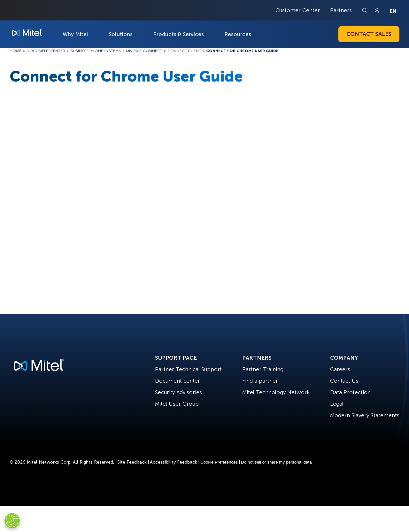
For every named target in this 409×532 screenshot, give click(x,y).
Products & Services (178, 34)
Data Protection (350, 392)
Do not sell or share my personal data (276, 462)
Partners (341, 10)
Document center (177, 381)
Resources (238, 34)
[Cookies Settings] (12, 521)
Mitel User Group (177, 404)
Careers (340, 369)
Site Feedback (132, 462)
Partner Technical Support (188, 369)
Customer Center (298, 10)
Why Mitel (75, 34)
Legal (337, 404)
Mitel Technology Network (276, 392)
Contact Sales (369, 34)
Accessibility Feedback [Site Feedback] (174, 462)
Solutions (121, 34)
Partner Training (263, 369)
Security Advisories (178, 392)
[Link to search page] (365, 10)
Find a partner (260, 381)
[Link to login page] (377, 10)
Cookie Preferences (219, 462)
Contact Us (344, 381)
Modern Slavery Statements (365, 415)
